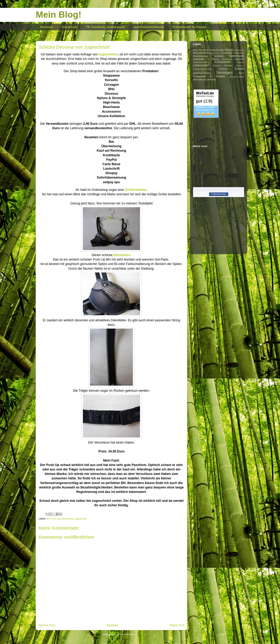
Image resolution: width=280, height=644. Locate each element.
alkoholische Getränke (205, 80)
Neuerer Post (47, 625)
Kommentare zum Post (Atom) (118, 634)
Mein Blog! (59, 15)
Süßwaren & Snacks (209, 76)
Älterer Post (177, 625)
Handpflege (227, 59)
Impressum (70, 27)
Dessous (216, 53)
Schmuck (223, 69)
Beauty (230, 50)
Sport (241, 73)
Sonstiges (225, 72)
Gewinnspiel (237, 56)
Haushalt (240, 59)
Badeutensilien (217, 50)
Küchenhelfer (223, 62)
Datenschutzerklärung (149, 27)
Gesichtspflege (201, 56)
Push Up (56, 519)
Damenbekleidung (202, 53)
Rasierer (240, 65)
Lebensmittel (201, 65)
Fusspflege (227, 53)
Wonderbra (67, 519)
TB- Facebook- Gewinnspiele (105, 27)
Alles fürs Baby (201, 50)
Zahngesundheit (237, 77)
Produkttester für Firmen (189, 27)
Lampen (240, 62)
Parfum (228, 65)
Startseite (47, 27)
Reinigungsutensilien (203, 69)
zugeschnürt (108, 54)
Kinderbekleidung (201, 62)
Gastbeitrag (239, 53)
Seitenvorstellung (202, 73)
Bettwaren (239, 50)
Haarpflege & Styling (206, 59)
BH (48, 519)
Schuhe (239, 69)
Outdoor (217, 65)
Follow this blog (219, 194)
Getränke (219, 56)
